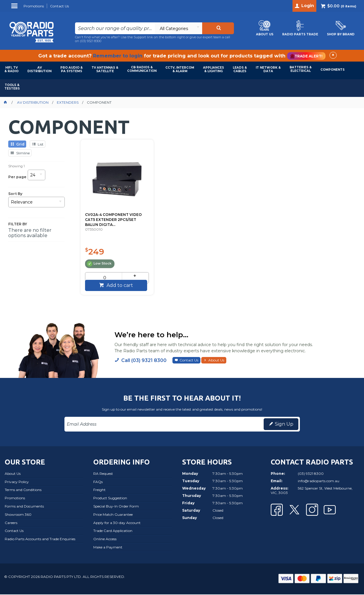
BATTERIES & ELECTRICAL (301, 69)
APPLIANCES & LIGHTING (213, 69)
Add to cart (116, 286)
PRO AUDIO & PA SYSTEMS (72, 69)
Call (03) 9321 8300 (144, 361)
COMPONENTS (333, 70)
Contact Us (189, 361)
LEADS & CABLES (240, 69)
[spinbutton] (102, 268)
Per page (17, 177)
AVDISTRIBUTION (39, 69)
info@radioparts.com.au (319, 481)
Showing (16, 166)
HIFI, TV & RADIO (11, 69)
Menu (15, 8)
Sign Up (284, 425)
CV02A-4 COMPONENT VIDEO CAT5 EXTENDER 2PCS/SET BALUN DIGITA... (110, 210)
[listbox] (178, 28)
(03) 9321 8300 (91, 41)
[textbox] (115, 28)
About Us (216, 361)
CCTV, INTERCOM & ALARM (180, 69)
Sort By (15, 194)
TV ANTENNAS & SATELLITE (105, 69)
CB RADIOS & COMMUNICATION (142, 69)
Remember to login (118, 56)
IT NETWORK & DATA (268, 69)
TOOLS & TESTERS (12, 87)
